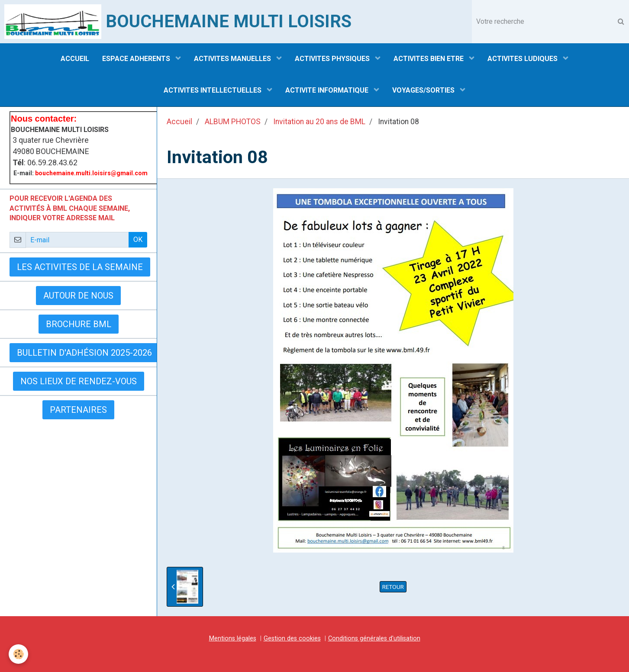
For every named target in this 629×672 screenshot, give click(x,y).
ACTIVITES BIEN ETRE (429, 59)
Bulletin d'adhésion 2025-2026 (84, 353)
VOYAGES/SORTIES (424, 90)
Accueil (179, 122)
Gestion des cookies (292, 638)
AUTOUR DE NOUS (78, 296)
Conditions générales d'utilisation (374, 638)
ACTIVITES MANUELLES (233, 59)
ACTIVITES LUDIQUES (523, 59)
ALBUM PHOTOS (233, 122)
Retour (393, 587)
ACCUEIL (75, 59)
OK (138, 240)
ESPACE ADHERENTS (137, 59)
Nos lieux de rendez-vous (79, 381)
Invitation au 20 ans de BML (319, 122)
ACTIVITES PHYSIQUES (333, 59)
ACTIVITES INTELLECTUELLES (213, 90)
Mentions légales (233, 638)
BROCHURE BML (79, 324)
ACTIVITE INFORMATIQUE (328, 90)
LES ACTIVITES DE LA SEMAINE (80, 267)
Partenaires (78, 410)
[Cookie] (18, 654)
